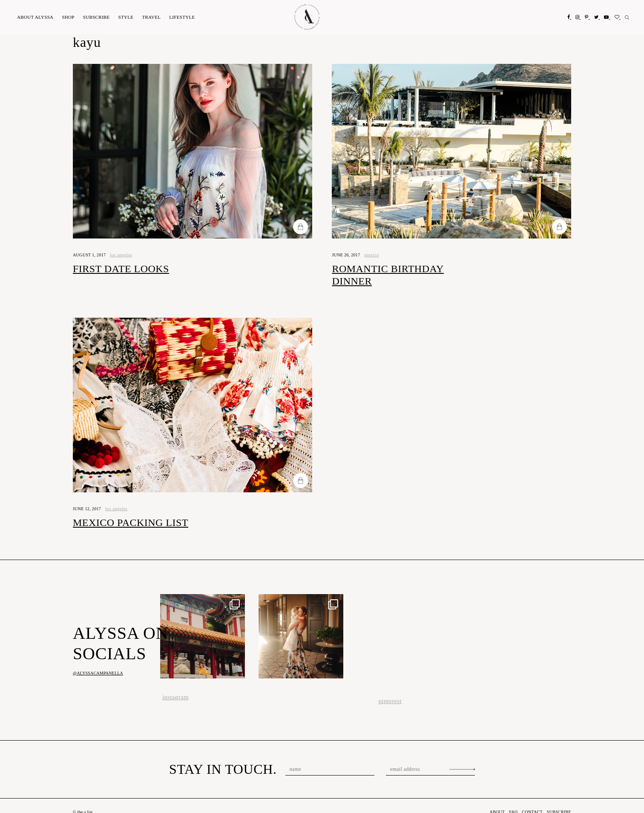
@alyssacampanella (98, 661)
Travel (149, 17)
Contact (530, 800)
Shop (67, 17)
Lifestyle (180, 17)
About (35, 17)
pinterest (389, 689)
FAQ (509, 800)
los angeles (123, 255)
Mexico (375, 255)
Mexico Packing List (127, 510)
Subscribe (95, 17)
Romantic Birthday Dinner (406, 269)
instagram (175, 685)
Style (125, 17)
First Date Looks (116, 269)
